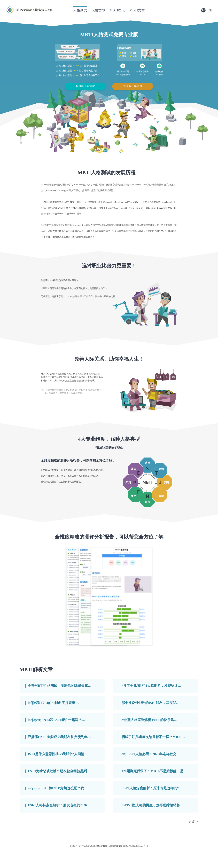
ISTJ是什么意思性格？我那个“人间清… (58, 754)
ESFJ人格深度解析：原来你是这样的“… (152, 788)
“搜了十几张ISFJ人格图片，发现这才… (151, 686)
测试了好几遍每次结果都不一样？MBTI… (153, 737)
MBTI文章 (137, 10)
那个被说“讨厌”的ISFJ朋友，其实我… (150, 703)
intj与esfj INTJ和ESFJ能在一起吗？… (56, 720)
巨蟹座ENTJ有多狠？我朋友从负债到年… (59, 737)
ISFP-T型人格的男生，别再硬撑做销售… (152, 805)
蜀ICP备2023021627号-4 (135, 846)
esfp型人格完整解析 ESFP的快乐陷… (149, 720)
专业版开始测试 (133, 86)
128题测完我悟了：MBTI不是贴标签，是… (154, 771)
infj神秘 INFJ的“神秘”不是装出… (53, 703)
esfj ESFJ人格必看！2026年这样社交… (151, 754)
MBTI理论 (117, 10)
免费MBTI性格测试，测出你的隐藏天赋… (60, 686)
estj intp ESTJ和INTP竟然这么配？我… (58, 788)
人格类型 (98, 10)
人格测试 (80, 10)
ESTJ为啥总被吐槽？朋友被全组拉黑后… (59, 771)
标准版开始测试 (85, 86)
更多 (192, 822)
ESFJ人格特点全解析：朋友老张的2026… (59, 805)
